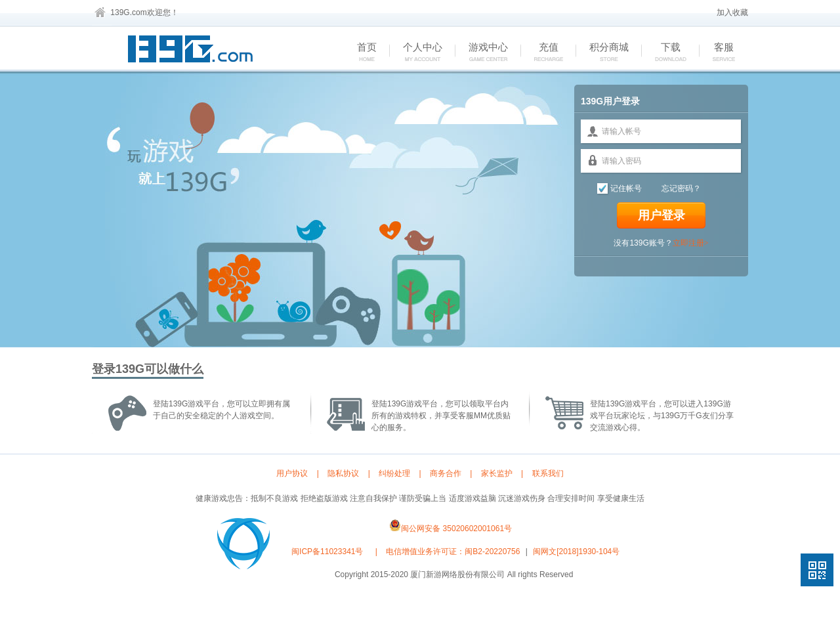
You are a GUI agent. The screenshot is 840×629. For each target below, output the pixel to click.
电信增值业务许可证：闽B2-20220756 (453, 552)
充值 (542, 53)
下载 (664, 53)
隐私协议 (343, 473)
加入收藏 (732, 12)
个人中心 (416, 53)
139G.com (128, 12)
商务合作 (446, 473)
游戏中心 (481, 53)
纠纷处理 (394, 473)
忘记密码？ (681, 188)
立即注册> (691, 243)
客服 (717, 53)
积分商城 (602, 53)
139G (194, 51)
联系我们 (548, 473)
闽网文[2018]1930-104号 (576, 552)
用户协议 (292, 473)
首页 (360, 53)
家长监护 (497, 473)
